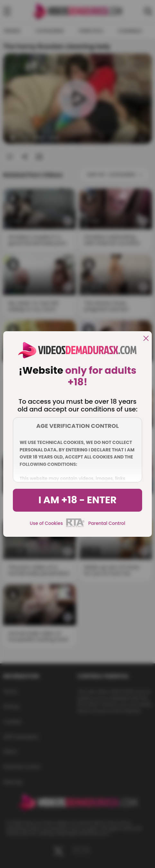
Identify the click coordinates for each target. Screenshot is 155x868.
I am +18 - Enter (77, 500)
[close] (146, 339)
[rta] (75, 526)
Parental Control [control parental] (107, 523)
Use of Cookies (46, 523)
